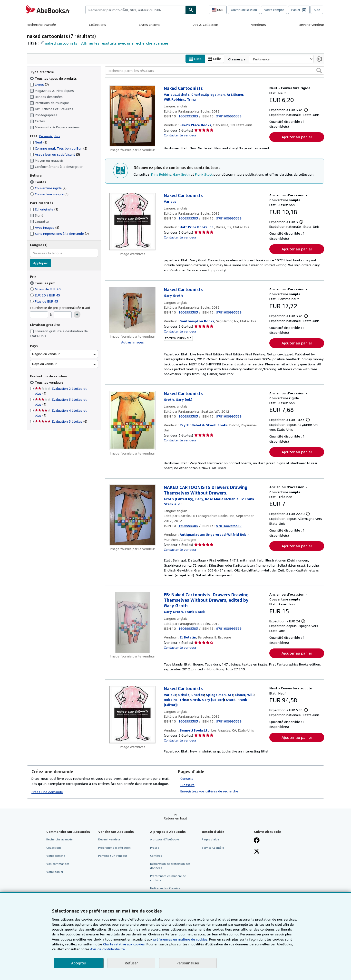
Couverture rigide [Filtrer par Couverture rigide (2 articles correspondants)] (48, 188)
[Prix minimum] (39, 315)
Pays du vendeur (44, 364)
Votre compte (274, 10)
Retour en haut (175, 818)
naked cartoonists (61, 43)
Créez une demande (47, 792)
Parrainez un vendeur (113, 856)
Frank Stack (204, 174)
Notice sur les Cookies (165, 888)
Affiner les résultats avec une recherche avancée (125, 43)
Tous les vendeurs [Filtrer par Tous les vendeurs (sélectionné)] (50, 383)
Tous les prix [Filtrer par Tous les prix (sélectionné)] (43, 283)
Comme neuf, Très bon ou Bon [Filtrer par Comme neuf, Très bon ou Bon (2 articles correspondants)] (59, 148)
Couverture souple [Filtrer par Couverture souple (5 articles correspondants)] (49, 194)
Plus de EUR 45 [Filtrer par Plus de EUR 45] (44, 301)
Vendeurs (258, 24)
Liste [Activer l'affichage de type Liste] (195, 59)
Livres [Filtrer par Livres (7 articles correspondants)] (39, 84)
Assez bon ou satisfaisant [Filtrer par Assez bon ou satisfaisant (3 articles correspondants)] (55, 155)
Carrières (156, 856)
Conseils (187, 779)
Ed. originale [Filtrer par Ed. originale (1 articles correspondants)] (44, 209)
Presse (155, 848)
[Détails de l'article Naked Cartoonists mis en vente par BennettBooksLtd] (132, 715)
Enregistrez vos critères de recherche (209, 791)
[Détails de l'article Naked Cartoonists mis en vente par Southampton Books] (132, 310)
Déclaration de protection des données (170, 866)
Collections (97, 24)
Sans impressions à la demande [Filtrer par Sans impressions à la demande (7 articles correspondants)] (59, 234)
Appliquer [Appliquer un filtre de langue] (41, 263)
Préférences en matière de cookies (168, 878)
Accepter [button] (79, 963)
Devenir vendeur (312, 24)
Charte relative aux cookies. (125, 944)
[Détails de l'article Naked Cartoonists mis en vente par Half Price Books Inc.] (132, 222)
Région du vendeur (46, 354)
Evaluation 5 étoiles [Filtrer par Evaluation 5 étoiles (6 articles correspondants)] (61, 422)
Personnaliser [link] (188, 963)
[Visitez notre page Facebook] (257, 841)
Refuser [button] (131, 963)
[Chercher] (191, 10)
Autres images (132, 342)
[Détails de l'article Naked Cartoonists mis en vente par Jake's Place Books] (132, 116)
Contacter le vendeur (180, 135)
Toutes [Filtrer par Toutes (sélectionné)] (39, 182)
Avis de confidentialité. (108, 949)
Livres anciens (150, 24)
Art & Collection (206, 24)
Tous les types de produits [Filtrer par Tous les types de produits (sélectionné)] (54, 78)
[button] (319, 71)
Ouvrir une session (244, 10)
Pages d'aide (210, 840)
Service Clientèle (213, 848)
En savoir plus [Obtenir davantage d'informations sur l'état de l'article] (49, 136)
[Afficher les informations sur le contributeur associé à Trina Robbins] (176, 700)
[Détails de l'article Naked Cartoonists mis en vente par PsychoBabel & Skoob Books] (132, 420)
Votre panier (55, 872)
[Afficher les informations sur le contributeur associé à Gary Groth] (173, 296)
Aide (317, 10)
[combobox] (135, 10)
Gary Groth (181, 174)
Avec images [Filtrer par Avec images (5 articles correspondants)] (45, 228)
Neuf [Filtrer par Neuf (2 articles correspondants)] (39, 142)
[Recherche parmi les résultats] (215, 71)
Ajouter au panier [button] (297, 137)
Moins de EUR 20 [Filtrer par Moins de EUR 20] (46, 289)
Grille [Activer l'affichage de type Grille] (214, 59)
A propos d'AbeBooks (165, 840)
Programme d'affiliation (114, 848)
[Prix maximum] (63, 315)
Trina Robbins (161, 174)
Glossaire (187, 785)
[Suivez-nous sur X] (257, 852)
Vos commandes (58, 864)
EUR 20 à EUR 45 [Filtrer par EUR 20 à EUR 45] (45, 295)
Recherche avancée (41, 24)
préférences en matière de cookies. (181, 939)
